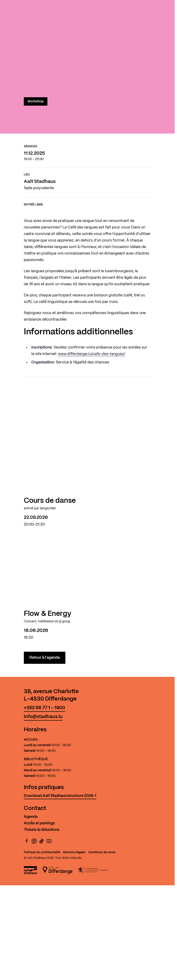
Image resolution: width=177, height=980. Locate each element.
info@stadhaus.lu (43, 717)
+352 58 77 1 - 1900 (44, 708)
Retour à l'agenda (45, 658)
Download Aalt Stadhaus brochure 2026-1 (60, 796)
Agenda (31, 817)
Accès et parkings (39, 823)
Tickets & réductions (42, 830)
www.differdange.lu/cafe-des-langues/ (92, 354)
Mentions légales (74, 852)
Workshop (36, 101)
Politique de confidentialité (42, 852)
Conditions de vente (102, 852)
